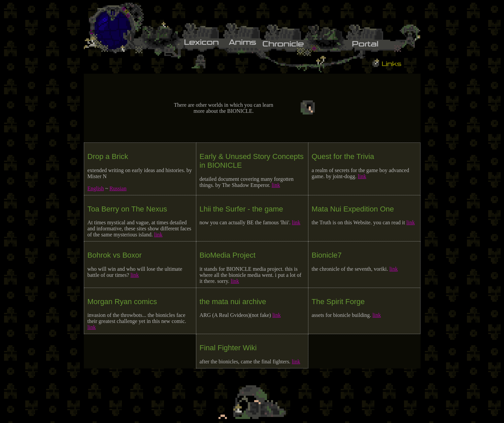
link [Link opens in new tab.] (276, 185)
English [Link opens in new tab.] (96, 188)
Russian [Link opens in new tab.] (118, 188)
